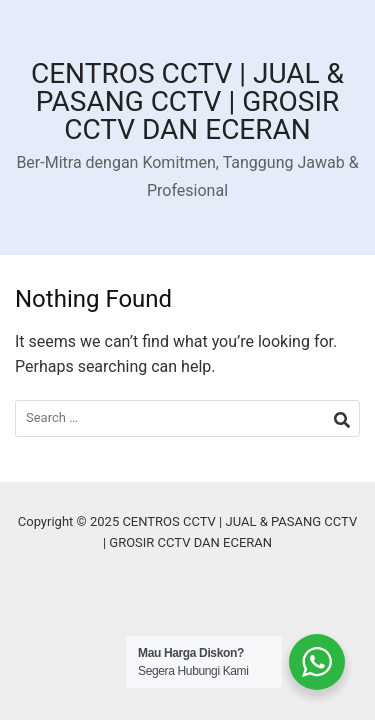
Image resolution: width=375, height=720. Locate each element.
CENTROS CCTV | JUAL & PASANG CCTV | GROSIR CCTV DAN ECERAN (187, 101)
